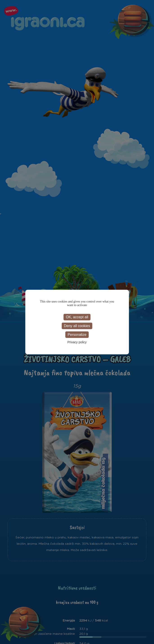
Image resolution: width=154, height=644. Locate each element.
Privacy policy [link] (77, 342)
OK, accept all (77, 317)
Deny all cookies (77, 326)
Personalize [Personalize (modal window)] (77, 335)
